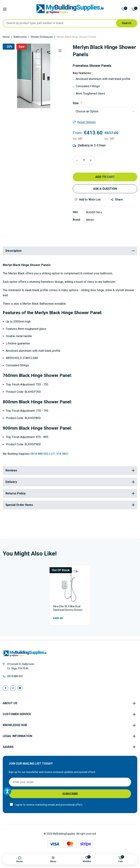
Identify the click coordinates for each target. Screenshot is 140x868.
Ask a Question (105, 189)
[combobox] (70, 23)
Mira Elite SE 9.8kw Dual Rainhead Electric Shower (68, 608)
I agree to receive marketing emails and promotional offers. (49, 805)
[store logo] (70, 9)
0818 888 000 (39, 454)
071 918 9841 (60, 454)
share (117, 199)
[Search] (127, 23)
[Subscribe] (70, 794)
